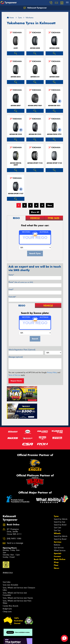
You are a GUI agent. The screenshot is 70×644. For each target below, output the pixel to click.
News (57, 549)
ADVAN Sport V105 (54, 163)
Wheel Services (60, 532)
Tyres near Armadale (10, 566)
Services (58, 523)
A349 (16, 48)
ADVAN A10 (35, 77)
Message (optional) (16, 357)
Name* (11, 275)
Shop (56, 543)
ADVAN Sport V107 (16, 194)
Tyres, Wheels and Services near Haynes (18, 579)
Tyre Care (57, 509)
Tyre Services (59, 529)
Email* (11, 289)
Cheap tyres (7, 593)
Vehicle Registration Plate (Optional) (22, 350)
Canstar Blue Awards (10, 587)
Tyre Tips (57, 512)
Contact (57, 537)
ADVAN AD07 (16, 106)
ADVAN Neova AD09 (16, 164)
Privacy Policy (52, 372)
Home (10, 18)
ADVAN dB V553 (35, 134)
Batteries (57, 526)
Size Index (7, 563)
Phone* (21, 282)
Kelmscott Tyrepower (35, 8)
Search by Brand (60, 506)
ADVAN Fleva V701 (54, 134)
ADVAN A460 (54, 77)
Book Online (60, 540)
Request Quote (16, 381)
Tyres (56, 497)
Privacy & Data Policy (16, 638)
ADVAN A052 (16, 77)
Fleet (56, 546)
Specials (58, 535)
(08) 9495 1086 (14, 520)
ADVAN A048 (54, 48)
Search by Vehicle (61, 500)
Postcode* (12, 297)
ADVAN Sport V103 (35, 163)
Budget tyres (7, 590)
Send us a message (15, 524)
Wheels (57, 514)
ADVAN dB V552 (16, 134)
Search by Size (59, 503)
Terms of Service (14, 375)
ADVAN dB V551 (54, 106)
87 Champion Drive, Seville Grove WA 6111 (14, 513)
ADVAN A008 (35, 48)
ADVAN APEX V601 (35, 106)
